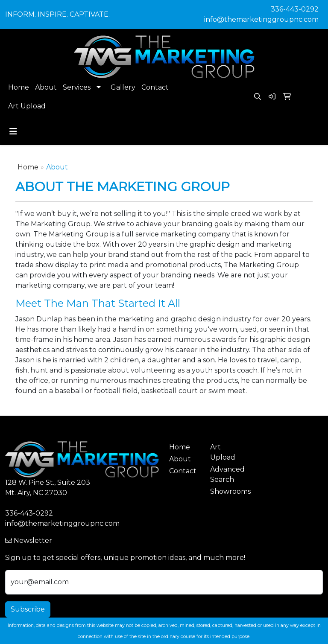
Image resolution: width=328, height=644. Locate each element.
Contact (155, 87)
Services (77, 87)
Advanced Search (225, 474)
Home (19, 87)
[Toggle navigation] (13, 131)
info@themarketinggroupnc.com (261, 19)
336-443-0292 (295, 9)
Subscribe (28, 609)
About (46, 87)
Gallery (123, 87)
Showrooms (225, 491)
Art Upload (27, 106)
